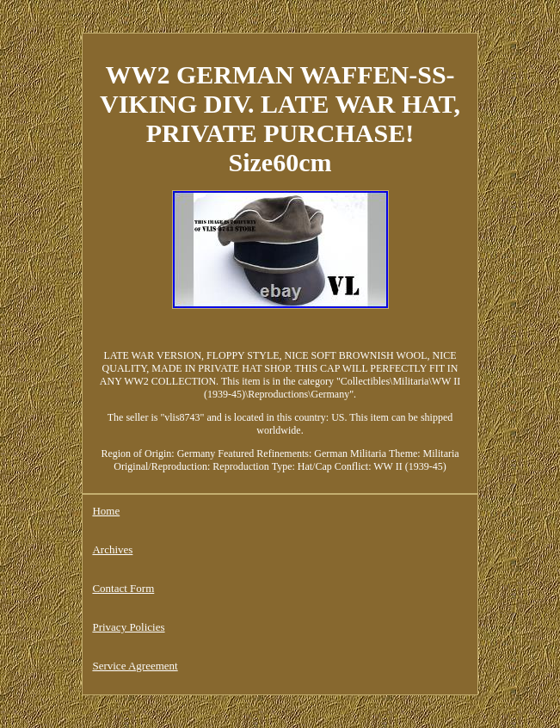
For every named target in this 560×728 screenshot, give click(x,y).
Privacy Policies (128, 627)
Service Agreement (135, 666)
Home (106, 511)
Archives (112, 549)
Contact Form (123, 588)
